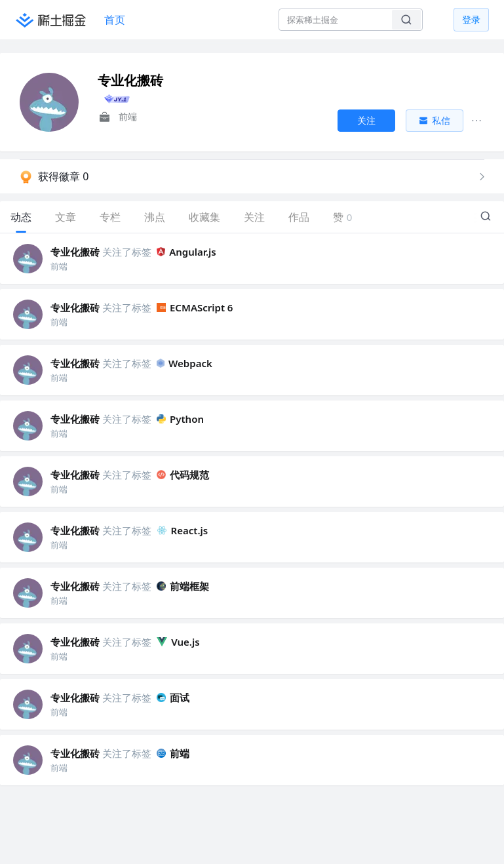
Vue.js (178, 642)
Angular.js (186, 252)
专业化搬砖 (75, 252)
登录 (471, 19)
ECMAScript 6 (195, 307)
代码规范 (183, 475)
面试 (173, 697)
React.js (182, 530)
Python (180, 419)
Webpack (184, 363)
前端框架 (183, 586)
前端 (173, 753)
